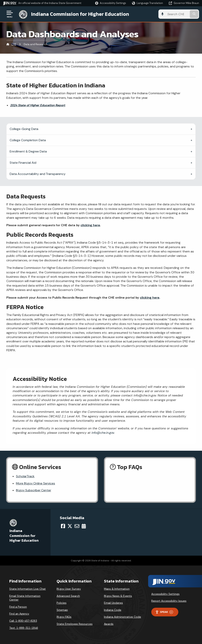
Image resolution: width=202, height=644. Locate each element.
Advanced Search (68, 596)
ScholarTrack (25, 476)
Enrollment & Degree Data (28, 151)
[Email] (77, 526)
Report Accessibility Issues (169, 601)
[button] (111, 3)
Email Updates (113, 603)
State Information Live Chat (28, 589)
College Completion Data (28, 140)
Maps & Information (117, 589)
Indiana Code (113, 610)
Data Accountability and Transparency (38, 174)
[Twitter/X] (70, 526)
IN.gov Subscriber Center (34, 490)
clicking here (90, 225)
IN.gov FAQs (64, 617)
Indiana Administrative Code (123, 617)
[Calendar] (84, 526)
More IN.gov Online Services (36, 483)
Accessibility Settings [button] (165, 594)
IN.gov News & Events (118, 596)
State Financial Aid (23, 163)
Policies (62, 603)
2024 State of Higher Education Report (38, 105)
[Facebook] (63, 526)
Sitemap (62, 610)
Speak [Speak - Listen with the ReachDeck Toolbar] (164, 612)
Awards (109, 624)
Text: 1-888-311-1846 (24, 628)
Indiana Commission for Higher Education (80, 14)
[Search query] (177, 14)
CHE (14, 44)
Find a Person (18, 607)
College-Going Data (24, 129)
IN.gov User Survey (69, 589)
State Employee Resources (75, 624)
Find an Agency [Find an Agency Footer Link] (19, 614)
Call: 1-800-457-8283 (23, 621)
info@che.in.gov (102, 433)
